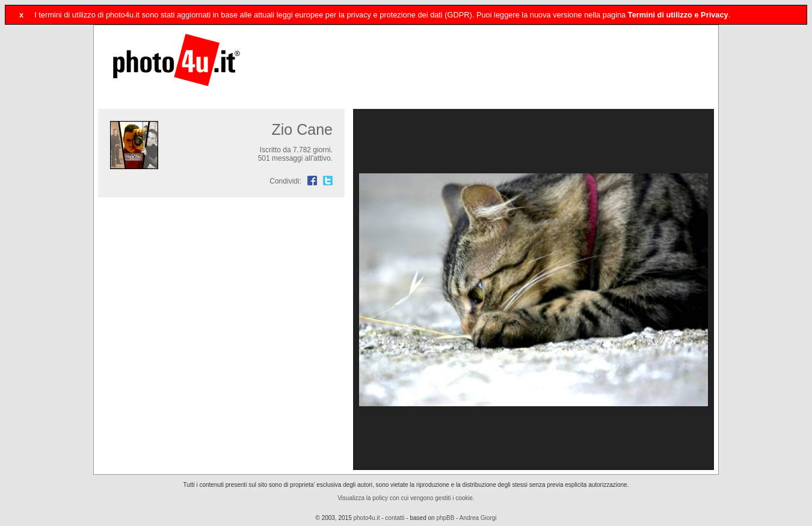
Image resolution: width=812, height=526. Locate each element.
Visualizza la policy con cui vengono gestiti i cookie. (406, 498)
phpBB (445, 518)
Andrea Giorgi (478, 518)
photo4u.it (367, 518)
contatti (395, 518)
